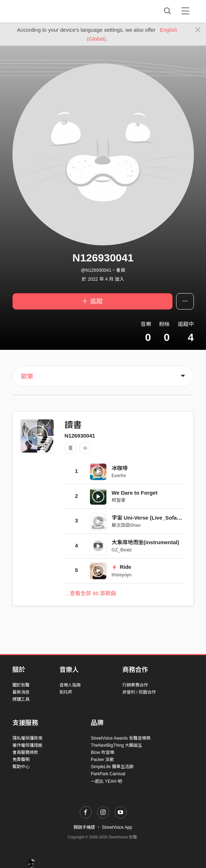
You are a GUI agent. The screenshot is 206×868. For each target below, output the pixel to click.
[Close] (198, 30)
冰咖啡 (120, 468)
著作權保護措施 (27, 745)
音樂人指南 (70, 685)
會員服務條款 (25, 752)
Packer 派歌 (102, 760)
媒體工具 (21, 699)
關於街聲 (21, 685)
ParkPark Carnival (108, 774)
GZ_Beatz (122, 550)
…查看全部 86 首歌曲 (90, 593)
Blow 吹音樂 (102, 752)
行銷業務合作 (135, 685)
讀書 (73, 425)
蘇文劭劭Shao (126, 525)
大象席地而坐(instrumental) (146, 542)
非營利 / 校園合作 (139, 692)
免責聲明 (21, 760)
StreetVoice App (117, 827)
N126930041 (80, 436)
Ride (122, 567)
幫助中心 (21, 767)
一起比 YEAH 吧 (106, 781)
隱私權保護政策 (27, 738)
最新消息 (21, 692)
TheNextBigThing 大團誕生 (116, 745)
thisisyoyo (122, 575)
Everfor (119, 476)
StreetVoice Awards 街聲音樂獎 (120, 738)
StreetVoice (42, 11)
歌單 (27, 377)
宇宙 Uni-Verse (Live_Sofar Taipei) (155, 518)
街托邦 (66, 692)
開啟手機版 (84, 827)
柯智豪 (119, 500)
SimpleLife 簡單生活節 (112, 767)
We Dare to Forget (135, 493)
